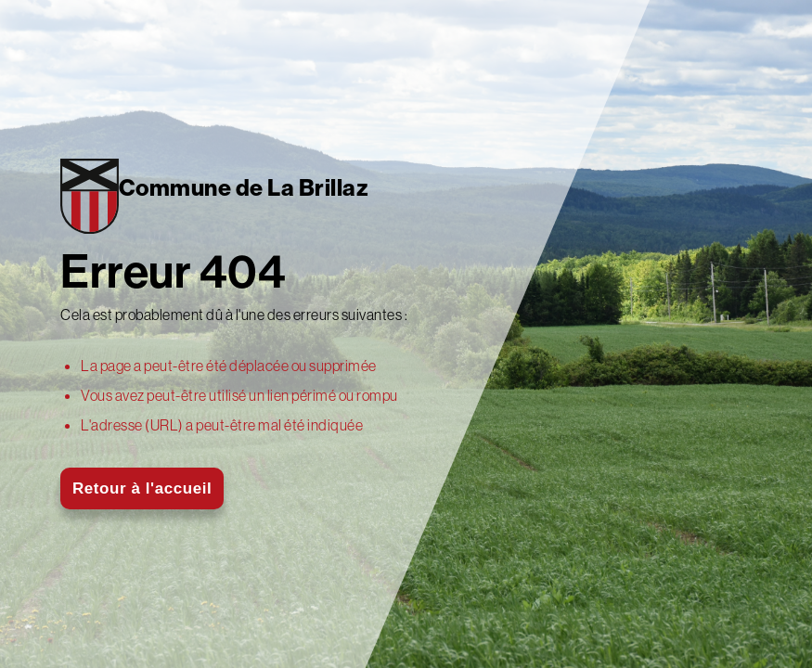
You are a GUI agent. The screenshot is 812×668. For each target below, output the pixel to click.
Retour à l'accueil (142, 488)
